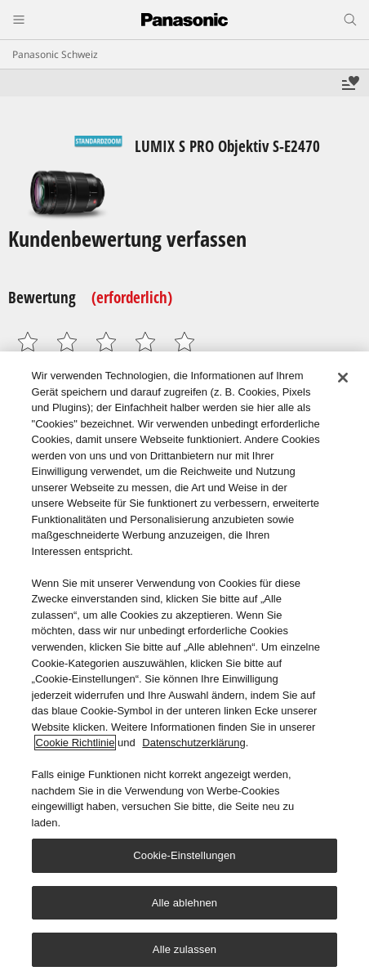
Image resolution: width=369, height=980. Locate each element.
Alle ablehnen (184, 903)
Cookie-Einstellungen (184, 855)
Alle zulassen (184, 950)
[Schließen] (343, 378)
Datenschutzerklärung (193, 743)
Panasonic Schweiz (55, 54)
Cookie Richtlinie (76, 743)
